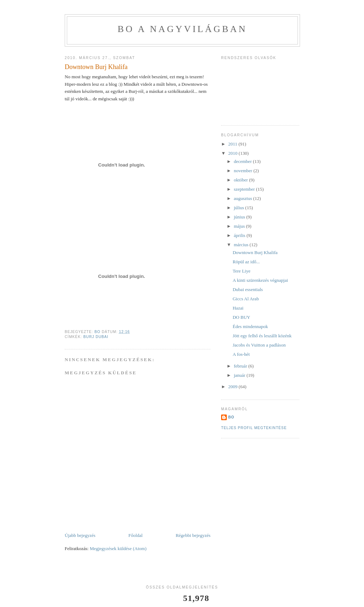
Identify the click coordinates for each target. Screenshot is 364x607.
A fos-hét (241, 354)
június (240, 217)
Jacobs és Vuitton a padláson (259, 345)
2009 (233, 387)
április (240, 235)
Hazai (238, 308)
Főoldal (135, 535)
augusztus (244, 198)
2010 (233, 153)
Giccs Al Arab (246, 299)
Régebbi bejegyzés (193, 535)
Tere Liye (241, 271)
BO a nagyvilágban (182, 29)
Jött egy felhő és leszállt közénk (262, 336)
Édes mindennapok (250, 326)
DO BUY (241, 317)
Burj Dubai (96, 337)
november (244, 171)
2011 (233, 144)
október (242, 180)
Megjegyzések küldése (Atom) (118, 548)
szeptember (245, 189)
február (241, 366)
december (243, 161)
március (242, 245)
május (240, 226)
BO (231, 417)
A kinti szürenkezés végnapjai (260, 280)
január (240, 375)
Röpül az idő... (246, 262)
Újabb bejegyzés (80, 535)
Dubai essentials (248, 289)
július (240, 208)
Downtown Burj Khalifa (255, 252)
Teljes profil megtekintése (254, 428)
